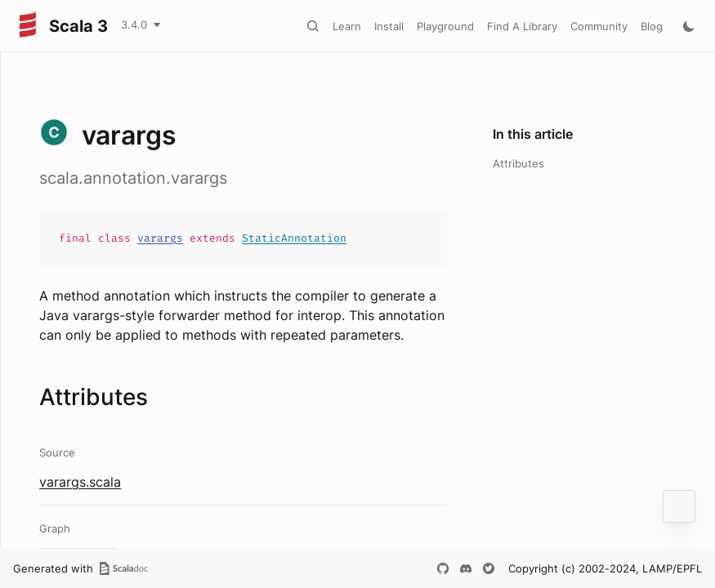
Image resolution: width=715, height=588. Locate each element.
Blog (652, 26)
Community (599, 26)
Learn (347, 26)
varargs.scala (80, 482)
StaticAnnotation (294, 238)
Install (389, 26)
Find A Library (522, 26)
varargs (160, 238)
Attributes (518, 163)
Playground (445, 26)
